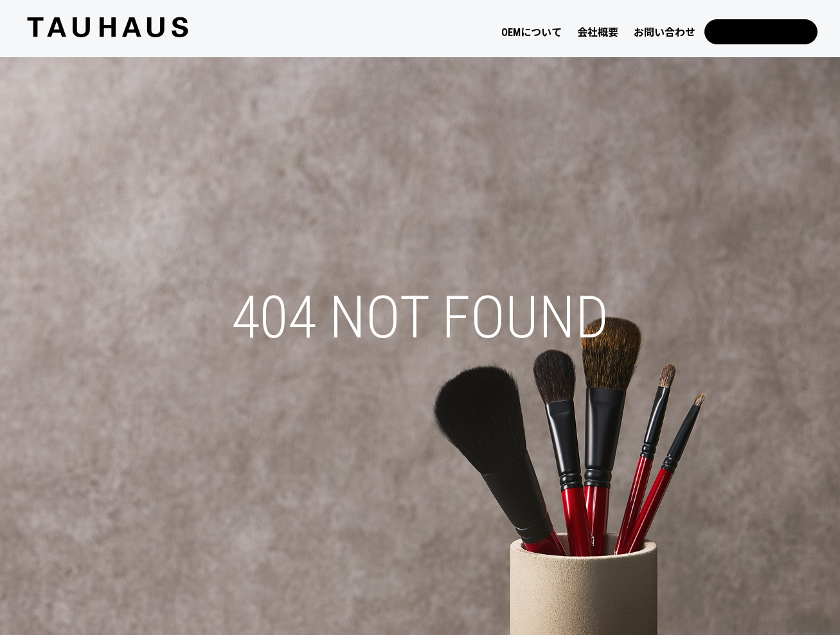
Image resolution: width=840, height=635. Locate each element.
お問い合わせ (665, 32)
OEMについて (532, 32)
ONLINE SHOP (761, 32)
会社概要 (598, 32)
